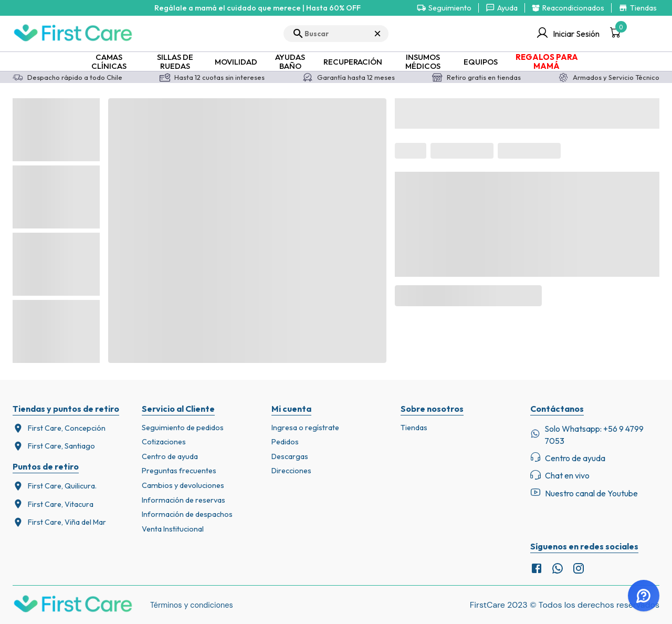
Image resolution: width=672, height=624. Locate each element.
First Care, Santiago (54, 446)
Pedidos (285, 442)
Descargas (290, 456)
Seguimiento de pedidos (183, 428)
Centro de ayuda (170, 456)
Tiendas (414, 428)
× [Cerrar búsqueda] (377, 33)
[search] (336, 34)
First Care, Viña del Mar (59, 522)
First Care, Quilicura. (55, 486)
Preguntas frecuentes (179, 471)
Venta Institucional (173, 529)
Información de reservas (183, 500)
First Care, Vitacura (53, 504)
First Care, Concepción (59, 428)
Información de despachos (187, 514)
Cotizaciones (164, 442)
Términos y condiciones (192, 605)
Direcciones (291, 471)
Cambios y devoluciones (183, 485)
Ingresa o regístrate (305, 428)
